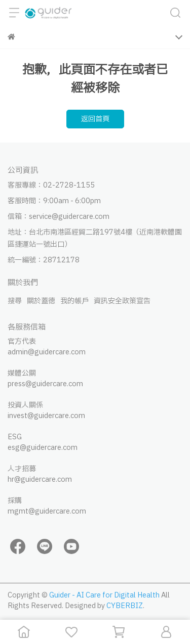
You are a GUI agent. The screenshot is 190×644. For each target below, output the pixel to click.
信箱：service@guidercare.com (59, 217)
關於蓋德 (41, 301)
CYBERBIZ (125, 606)
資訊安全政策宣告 (122, 301)
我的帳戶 (74, 301)
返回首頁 (95, 119)
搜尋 (15, 301)
